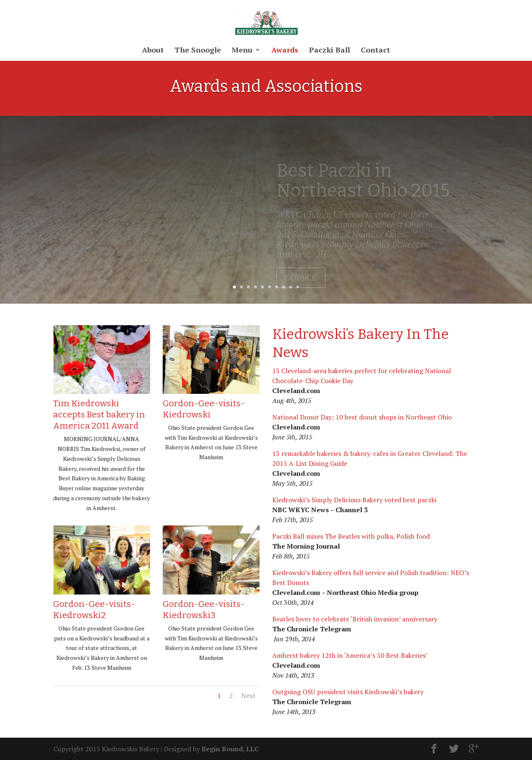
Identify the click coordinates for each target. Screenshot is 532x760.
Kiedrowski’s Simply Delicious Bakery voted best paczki (354, 500)
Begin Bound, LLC (230, 749)
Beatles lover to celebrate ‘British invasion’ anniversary (355, 619)
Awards (285, 51)
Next (248, 695)
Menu (242, 51)
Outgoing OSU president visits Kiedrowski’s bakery (348, 692)
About (153, 51)
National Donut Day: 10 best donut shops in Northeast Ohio (362, 417)
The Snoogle (198, 51)
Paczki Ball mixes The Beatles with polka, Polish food (351, 536)
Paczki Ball (330, 51)
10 (298, 287)
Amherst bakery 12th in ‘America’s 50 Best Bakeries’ (350, 655)
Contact (375, 51)
